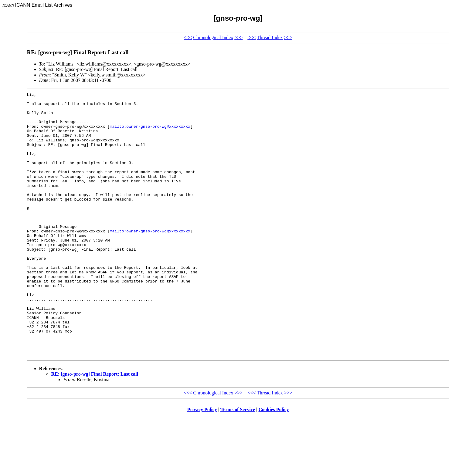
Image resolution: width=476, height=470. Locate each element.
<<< (188, 37)
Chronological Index (213, 37)
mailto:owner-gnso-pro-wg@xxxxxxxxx (150, 134)
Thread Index (270, 37)
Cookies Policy (274, 462)
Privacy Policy (202, 462)
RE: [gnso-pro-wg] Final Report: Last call (95, 427)
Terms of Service (238, 462)
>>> (238, 37)
